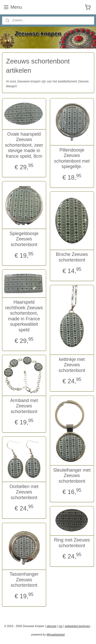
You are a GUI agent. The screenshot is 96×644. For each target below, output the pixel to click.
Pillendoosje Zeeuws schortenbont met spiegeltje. (72, 158)
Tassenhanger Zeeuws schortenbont (24, 580)
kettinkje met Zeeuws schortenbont (72, 365)
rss (61, 626)
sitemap (52, 626)
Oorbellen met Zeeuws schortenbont (24, 492)
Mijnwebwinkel (56, 634)
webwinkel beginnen (77, 626)
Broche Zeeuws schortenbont (72, 257)
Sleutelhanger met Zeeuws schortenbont (72, 476)
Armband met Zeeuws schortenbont (24, 406)
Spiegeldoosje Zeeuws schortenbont (24, 239)
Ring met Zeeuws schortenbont (72, 543)
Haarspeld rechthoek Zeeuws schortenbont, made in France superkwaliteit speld (24, 316)
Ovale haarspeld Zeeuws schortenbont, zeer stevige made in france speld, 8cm (24, 145)
